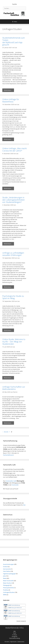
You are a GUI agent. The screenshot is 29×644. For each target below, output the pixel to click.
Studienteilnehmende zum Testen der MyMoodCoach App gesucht (14, 41)
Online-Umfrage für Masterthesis (11, 100)
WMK (5, 595)
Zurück (5, 432)
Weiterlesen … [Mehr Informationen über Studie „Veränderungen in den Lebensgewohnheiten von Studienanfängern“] (8, 244)
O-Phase (14, 635)
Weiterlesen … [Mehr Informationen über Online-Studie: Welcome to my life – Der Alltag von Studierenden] (8, 378)
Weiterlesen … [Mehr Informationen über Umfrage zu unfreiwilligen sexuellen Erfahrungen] (8, 287)
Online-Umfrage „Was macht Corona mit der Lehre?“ (14, 150)
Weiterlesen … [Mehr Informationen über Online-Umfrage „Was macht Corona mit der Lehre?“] (8, 188)
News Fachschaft (8, 581)
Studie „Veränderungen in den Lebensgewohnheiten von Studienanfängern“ (13, 200)
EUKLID (5, 567)
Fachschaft (15, 485)
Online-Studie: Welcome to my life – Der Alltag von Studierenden (14, 342)
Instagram (14, 636)
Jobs (4, 576)
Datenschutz (21, 642)
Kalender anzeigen (21, 621)
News (5, 578)
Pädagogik (6, 585)
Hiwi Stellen (7, 571)
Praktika (6, 590)
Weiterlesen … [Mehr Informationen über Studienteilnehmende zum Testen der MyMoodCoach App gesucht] (8, 90)
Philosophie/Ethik (8, 588)
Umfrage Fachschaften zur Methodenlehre (14, 388)
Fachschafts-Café (11, 481)
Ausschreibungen (8, 564)
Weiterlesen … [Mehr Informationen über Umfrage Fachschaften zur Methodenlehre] (8, 423)
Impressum (13, 642)
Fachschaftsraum (8, 455)
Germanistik (7, 569)
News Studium (8, 583)
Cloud (15, 633)
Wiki (14, 631)
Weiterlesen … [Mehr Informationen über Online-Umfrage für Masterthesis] (8, 139)
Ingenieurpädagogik (9, 574)
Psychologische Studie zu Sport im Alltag (13, 297)
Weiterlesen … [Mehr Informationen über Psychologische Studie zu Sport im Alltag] (8, 330)
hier (24, 505)
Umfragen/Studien (9, 592)
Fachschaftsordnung (15, 638)
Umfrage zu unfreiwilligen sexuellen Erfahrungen (13, 254)
